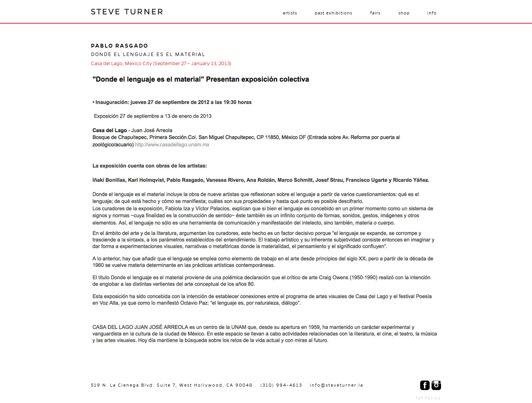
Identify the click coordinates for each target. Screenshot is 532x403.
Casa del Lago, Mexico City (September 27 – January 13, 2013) (161, 64)
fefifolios (428, 398)
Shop (404, 13)
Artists (290, 13)
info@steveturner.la (337, 385)
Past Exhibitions (334, 13)
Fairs (375, 13)
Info (432, 13)
